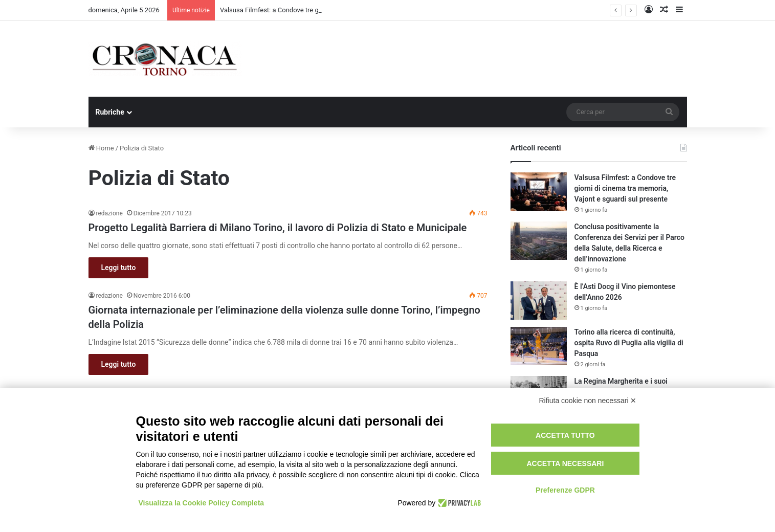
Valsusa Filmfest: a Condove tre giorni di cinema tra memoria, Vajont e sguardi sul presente (625, 188)
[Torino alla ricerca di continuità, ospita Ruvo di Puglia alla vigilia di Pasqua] (539, 346)
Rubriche (110, 112)
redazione (109, 213)
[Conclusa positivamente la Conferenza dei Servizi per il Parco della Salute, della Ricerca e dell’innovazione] (539, 241)
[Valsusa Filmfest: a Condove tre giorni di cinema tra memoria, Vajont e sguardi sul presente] (539, 192)
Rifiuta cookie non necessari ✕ (588, 401)
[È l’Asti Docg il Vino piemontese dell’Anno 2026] (539, 301)
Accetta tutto (565, 435)
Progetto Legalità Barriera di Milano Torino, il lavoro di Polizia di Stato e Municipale (278, 228)
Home (101, 148)
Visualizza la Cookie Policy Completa (202, 503)
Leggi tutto (119, 268)
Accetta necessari (565, 463)
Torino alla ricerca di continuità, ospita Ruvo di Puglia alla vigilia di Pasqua (629, 343)
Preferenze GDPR (565, 490)
